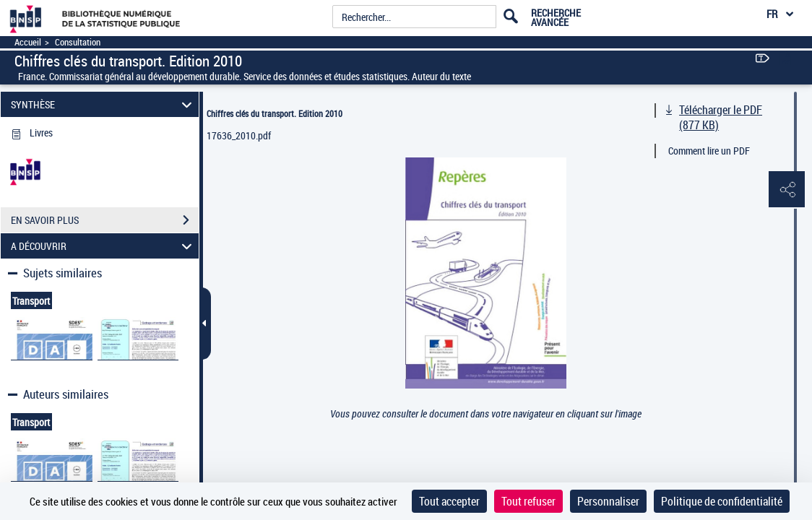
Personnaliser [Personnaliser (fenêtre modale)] (608, 501)
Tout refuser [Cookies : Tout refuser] (528, 501)
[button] (787, 190)
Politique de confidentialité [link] (722, 501)
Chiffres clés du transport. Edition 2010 (275, 113)
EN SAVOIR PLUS (105, 220)
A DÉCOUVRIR (104, 246)
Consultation (78, 42)
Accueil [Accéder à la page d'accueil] (28, 42)
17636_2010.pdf (239, 135)
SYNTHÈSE (104, 104)
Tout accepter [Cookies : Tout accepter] (449, 501)
